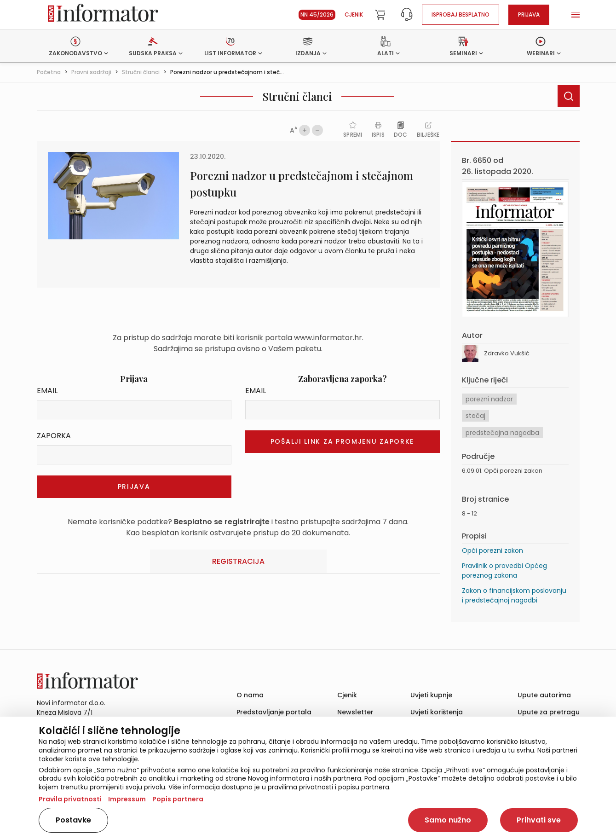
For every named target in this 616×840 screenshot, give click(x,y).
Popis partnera (178, 799)
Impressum (127, 799)
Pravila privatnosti (70, 799)
